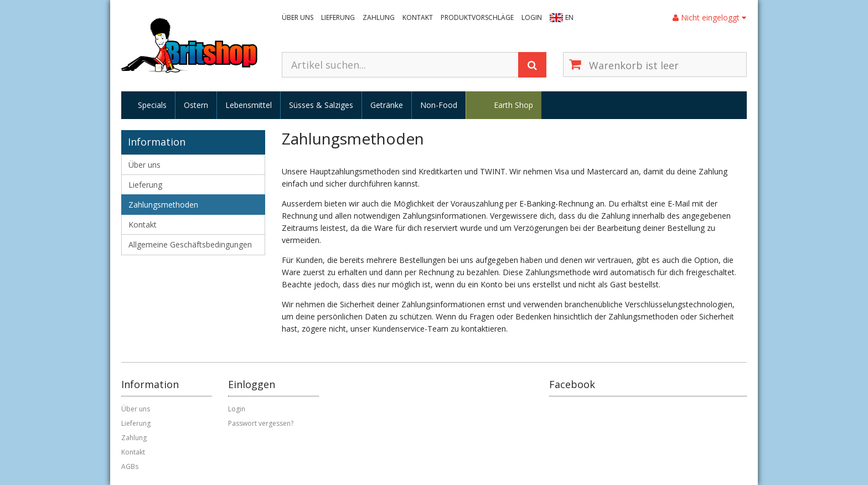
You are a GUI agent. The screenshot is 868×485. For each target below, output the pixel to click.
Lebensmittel (249, 105)
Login (532, 17)
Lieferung (338, 17)
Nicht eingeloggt (709, 17)
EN (569, 17)
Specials (152, 105)
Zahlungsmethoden (163, 205)
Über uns (298, 17)
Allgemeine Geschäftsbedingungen (190, 244)
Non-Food (439, 105)
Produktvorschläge (477, 17)
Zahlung (379, 17)
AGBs (130, 466)
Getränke (387, 105)
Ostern (196, 105)
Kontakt (418, 17)
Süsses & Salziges (321, 105)
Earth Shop (513, 105)
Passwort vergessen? (261, 423)
